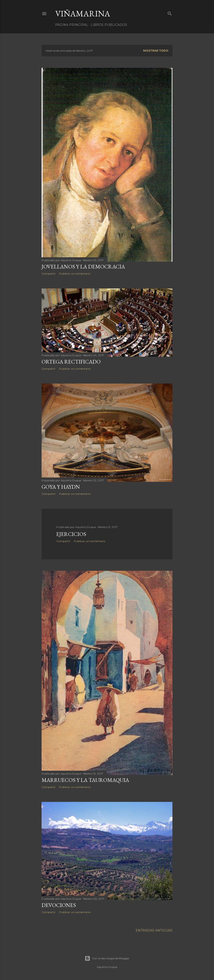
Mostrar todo (156, 51)
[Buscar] (170, 13)
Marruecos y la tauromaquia (85, 780)
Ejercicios (71, 534)
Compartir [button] (49, 274)
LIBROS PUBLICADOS (109, 25)
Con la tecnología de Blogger (107, 958)
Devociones (59, 905)
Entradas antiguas (154, 930)
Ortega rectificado (71, 362)
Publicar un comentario (75, 274)
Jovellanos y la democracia (83, 266)
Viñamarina (83, 14)
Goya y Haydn (61, 487)
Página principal (72, 25)
